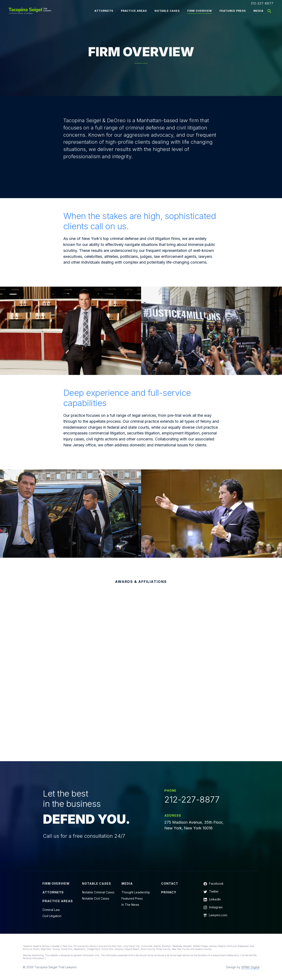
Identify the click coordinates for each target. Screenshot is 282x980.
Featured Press (233, 11)
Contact (170, 883)
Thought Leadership (136, 892)
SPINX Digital (250, 967)
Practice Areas (134, 11)
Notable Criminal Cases (98, 892)
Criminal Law (51, 910)
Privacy (169, 892)
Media (258, 11)
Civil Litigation (52, 916)
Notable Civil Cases (96, 898)
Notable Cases (167, 11)
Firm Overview (200, 11)
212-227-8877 (262, 3)
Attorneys (104, 11)
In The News (130, 905)
